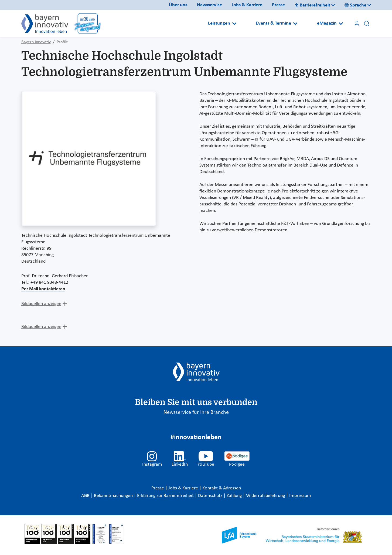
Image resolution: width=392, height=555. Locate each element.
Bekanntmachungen (114, 496)
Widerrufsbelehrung (266, 496)
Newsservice (209, 5)
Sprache (355, 5)
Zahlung (235, 496)
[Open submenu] (234, 23)
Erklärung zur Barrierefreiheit (166, 496)
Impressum (300, 496)
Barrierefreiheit (312, 5)
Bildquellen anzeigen (41, 304)
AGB (86, 496)
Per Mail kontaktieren (43, 289)
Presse (278, 5)
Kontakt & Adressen (222, 488)
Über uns (178, 5)
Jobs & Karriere (247, 5)
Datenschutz (211, 496)
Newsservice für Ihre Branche (196, 412)
